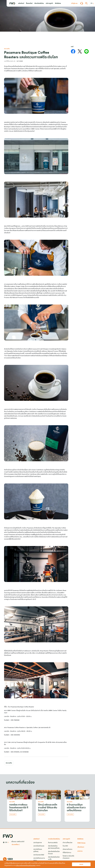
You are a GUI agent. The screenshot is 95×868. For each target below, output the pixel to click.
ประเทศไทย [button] (15, 845)
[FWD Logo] (12, 3)
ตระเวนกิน (9, 763)
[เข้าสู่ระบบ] (74, 3)
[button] (21, 3)
